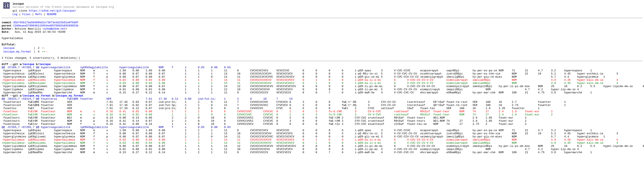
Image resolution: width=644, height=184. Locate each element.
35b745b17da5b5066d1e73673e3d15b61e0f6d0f (46, 25)
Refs (39, 16)
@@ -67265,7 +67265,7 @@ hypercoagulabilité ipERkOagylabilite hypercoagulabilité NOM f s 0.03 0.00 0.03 (116, 149)
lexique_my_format (17, 60)
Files (26, 16)
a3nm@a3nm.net (55, 33)
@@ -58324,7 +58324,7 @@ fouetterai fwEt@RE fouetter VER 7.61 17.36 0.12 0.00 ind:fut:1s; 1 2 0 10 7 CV (147, 115)
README (52, 16)
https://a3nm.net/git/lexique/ (53, 12)
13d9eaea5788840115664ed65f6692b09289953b (46, 29)
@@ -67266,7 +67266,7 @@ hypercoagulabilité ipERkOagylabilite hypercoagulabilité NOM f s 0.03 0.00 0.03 (116, 77)
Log (15, 16)
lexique (9, 56)
